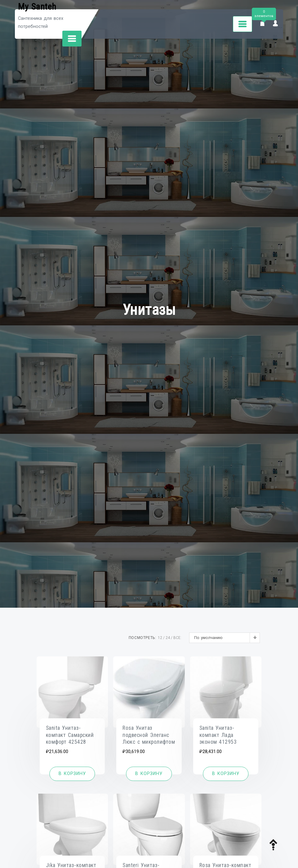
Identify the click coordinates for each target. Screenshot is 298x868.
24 (168, 638)
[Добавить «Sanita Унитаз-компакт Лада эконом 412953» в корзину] (226, 774)
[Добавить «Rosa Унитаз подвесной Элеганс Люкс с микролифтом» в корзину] (149, 774)
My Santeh (37, 7)
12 (160, 638)
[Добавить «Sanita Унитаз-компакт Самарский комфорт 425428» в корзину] (72, 774)
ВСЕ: (177, 638)
